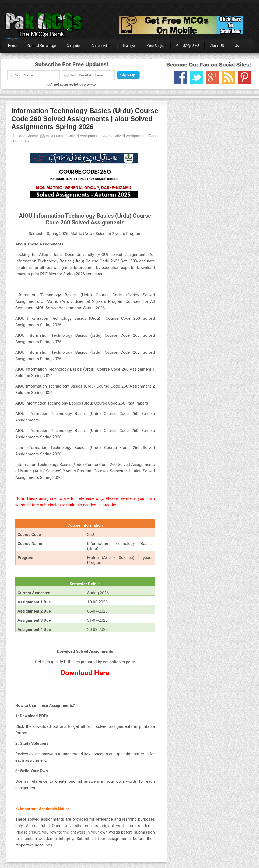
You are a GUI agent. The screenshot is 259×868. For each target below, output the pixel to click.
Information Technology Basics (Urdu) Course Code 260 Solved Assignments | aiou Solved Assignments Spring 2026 (85, 119)
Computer (74, 46)
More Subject (156, 46)
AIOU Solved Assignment (124, 136)
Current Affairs (102, 46)
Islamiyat (129, 46)
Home (12, 46)
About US (217, 46)
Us (237, 46)
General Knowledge (42, 46)
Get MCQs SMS (188, 46)
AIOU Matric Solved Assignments (73, 136)
